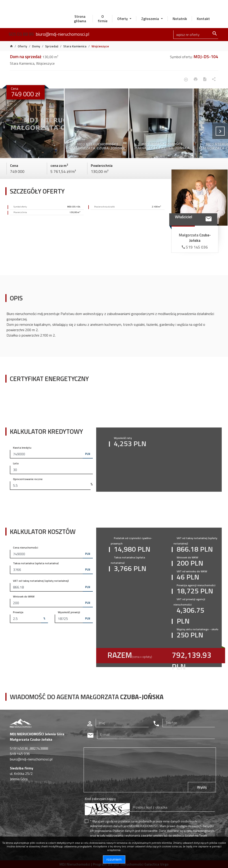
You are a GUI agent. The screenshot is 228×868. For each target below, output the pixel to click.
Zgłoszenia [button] (151, 19)
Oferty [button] (123, 19)
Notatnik (180, 19)
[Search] (196, 35)
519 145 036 (195, 247)
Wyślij (202, 787)
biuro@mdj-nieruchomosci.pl (63, 34)
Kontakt (203, 19)
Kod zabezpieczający (100, 799)
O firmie (103, 19)
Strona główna (80, 19)
